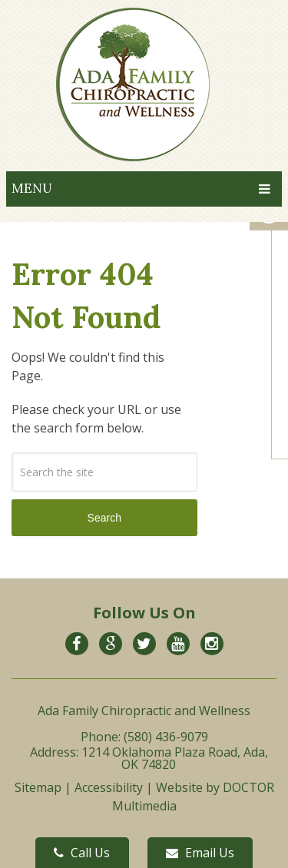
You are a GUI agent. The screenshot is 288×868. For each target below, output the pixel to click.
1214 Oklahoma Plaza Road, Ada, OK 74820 (175, 758)
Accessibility (109, 787)
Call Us (82, 853)
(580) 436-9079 (166, 737)
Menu (32, 188)
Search (104, 518)
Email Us (200, 853)
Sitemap (38, 787)
